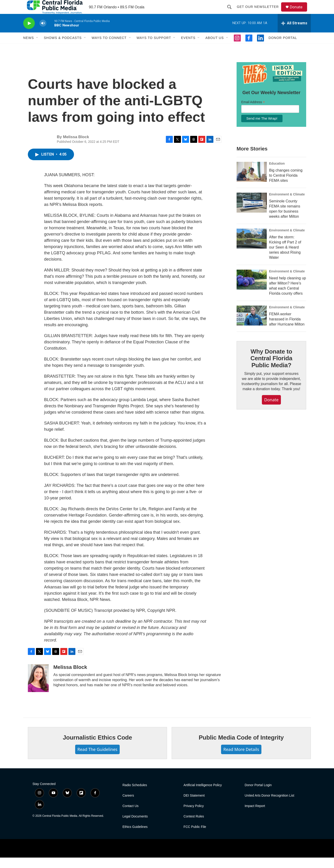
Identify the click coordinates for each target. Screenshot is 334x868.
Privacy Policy (194, 816)
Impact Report (255, 816)
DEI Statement (194, 806)
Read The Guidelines (97, 760)
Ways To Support (154, 48)
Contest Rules (194, 827)
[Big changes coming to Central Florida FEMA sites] (252, 182)
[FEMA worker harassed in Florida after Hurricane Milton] (252, 326)
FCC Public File (195, 837)
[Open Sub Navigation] (37, 48)
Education (277, 174)
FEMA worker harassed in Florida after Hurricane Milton (287, 330)
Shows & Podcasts (63, 48)
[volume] (43, 34)
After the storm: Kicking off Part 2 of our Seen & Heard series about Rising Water (285, 258)
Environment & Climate (287, 205)
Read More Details (241, 760)
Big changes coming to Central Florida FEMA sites (286, 186)
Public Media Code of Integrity (241, 748)
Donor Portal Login (258, 796)
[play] (29, 34)
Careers (128, 806)
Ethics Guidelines (135, 837)
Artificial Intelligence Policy (203, 796)
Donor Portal (283, 48)
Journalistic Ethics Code (98, 748)
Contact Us (130, 816)
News (29, 48)
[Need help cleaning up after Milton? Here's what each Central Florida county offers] (252, 290)
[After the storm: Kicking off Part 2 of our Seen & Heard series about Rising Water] (252, 249)
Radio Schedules (135, 796)
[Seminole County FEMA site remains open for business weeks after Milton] (252, 213)
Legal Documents (135, 827)
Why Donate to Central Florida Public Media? (271, 369)
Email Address (253, 113)
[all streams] (294, 34)
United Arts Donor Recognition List (270, 806)
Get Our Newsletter (260, 12)
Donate (299, 12)
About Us (214, 48)
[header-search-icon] (231, 12)
